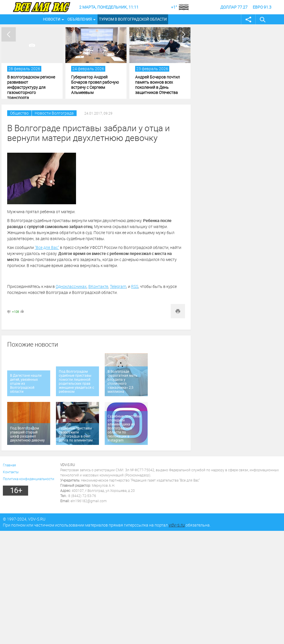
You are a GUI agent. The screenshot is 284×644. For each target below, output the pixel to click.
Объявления (80, 19)
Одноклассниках (71, 286)
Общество (19, 113)
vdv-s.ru (177, 525)
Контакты (11, 472)
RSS (135, 286)
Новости (52, 19)
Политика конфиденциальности (29, 479)
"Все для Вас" (47, 247)
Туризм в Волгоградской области (133, 19)
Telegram (118, 286)
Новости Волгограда (54, 113)
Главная (9, 465)
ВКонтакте (98, 286)
